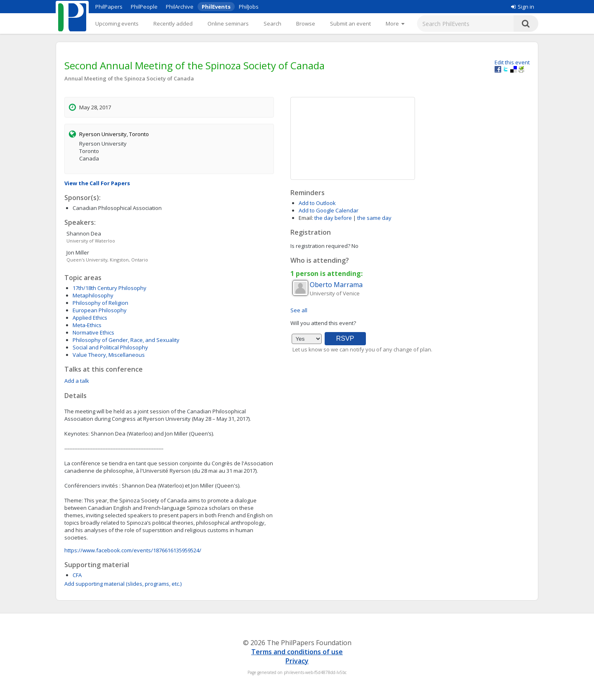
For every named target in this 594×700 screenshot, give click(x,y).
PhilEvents (216, 7)
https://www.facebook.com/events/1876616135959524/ (133, 550)
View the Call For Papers (97, 183)
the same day (374, 218)
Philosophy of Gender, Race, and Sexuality (126, 340)
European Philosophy (100, 310)
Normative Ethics (93, 332)
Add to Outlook (317, 203)
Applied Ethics (90, 318)
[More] (395, 24)
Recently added (173, 24)
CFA (77, 575)
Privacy (297, 661)
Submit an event (350, 24)
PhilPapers (109, 7)
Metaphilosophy (93, 295)
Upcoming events (117, 24)
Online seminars (228, 24)
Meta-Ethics (87, 325)
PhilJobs (249, 7)
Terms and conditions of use (297, 652)
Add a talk (77, 381)
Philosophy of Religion (100, 303)
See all (299, 310)
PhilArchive (180, 7)
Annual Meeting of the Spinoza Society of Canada (129, 78)
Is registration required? (320, 246)
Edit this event (512, 62)
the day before (333, 218)
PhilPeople (144, 7)
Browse (306, 24)
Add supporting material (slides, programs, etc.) (123, 584)
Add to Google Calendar (329, 210)
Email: (306, 218)
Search (272, 24)
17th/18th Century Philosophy (110, 288)
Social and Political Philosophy (110, 347)
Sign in (523, 7)
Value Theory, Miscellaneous (109, 355)
